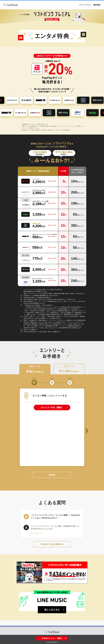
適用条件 (40, 290)
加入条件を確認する (52, 642)
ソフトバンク (11, 5)
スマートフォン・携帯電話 (90, 5)
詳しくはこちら (36, 533)
